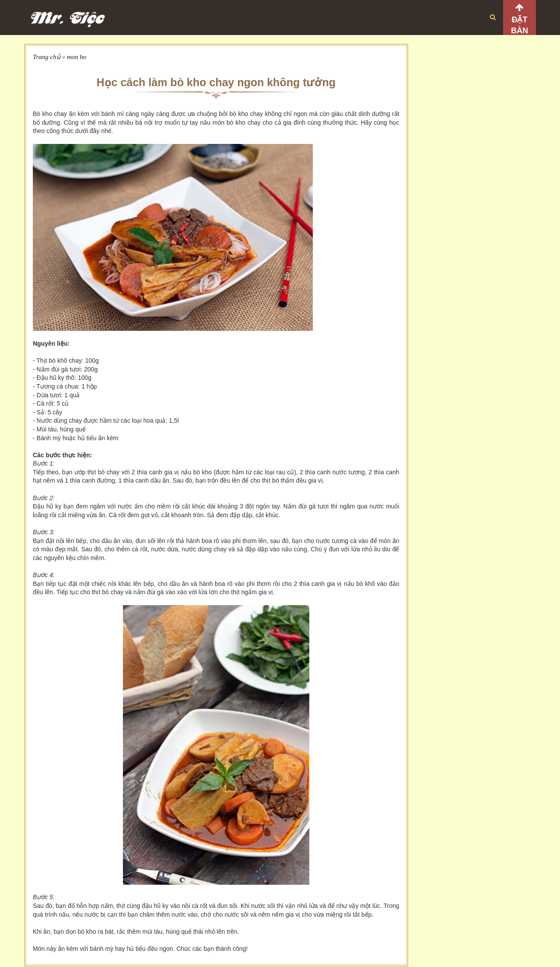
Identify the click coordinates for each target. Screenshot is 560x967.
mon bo (77, 57)
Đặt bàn (520, 25)
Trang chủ (47, 57)
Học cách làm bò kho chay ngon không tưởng (216, 82)
